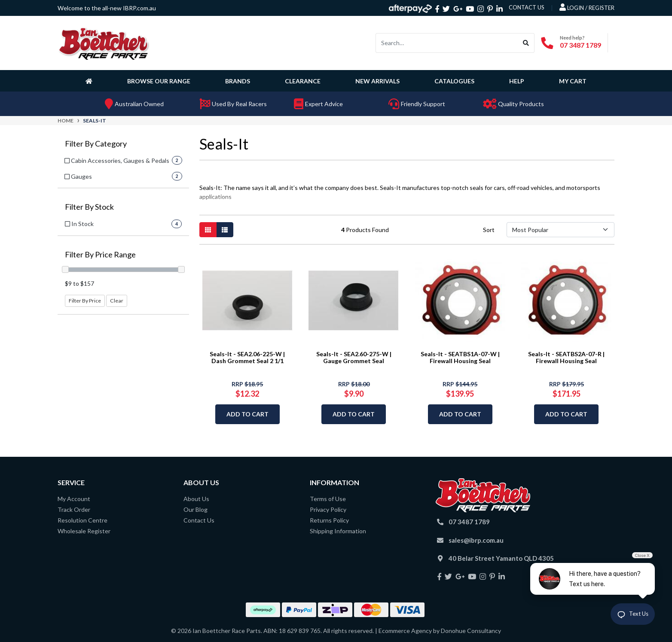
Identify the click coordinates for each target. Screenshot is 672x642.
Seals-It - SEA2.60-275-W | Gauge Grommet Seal (354, 358)
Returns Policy (329, 520)
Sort (489, 230)
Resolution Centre (82, 520)
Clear (117, 301)
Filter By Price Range (100, 255)
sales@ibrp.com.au (476, 540)
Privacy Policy (328, 509)
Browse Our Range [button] (159, 81)
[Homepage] (91, 81)
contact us (527, 7)
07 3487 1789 (580, 45)
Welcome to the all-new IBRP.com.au (107, 8)
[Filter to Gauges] (123, 176)
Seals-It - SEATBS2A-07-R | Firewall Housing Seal (566, 358)
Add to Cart (247, 414)
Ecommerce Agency (405, 631)
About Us (196, 499)
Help (517, 81)
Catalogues (454, 81)
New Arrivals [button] (377, 81)
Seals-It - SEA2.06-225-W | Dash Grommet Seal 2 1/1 (247, 358)
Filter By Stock (89, 207)
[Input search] (447, 43)
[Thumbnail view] (208, 230)
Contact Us (199, 520)
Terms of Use (328, 499)
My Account (74, 499)
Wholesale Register (84, 531)
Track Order (74, 509)
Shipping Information (338, 531)
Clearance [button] (303, 81)
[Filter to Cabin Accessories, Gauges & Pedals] (123, 160)
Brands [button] (238, 81)
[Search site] (526, 43)
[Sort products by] (561, 230)
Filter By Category (96, 144)
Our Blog (195, 509)
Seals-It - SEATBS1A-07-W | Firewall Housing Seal (460, 358)
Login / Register (587, 7)
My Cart (573, 81)
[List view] (225, 230)
